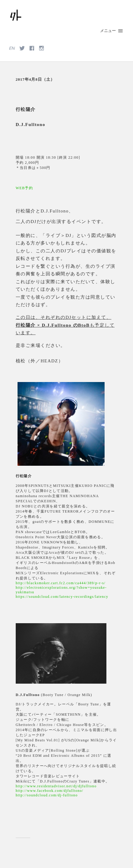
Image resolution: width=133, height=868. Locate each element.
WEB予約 (24, 188)
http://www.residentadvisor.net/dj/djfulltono (56, 786)
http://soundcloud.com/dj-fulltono (47, 795)
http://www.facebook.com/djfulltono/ (50, 791)
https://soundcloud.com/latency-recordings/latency (62, 597)
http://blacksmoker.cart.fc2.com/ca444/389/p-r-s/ (61, 583)
